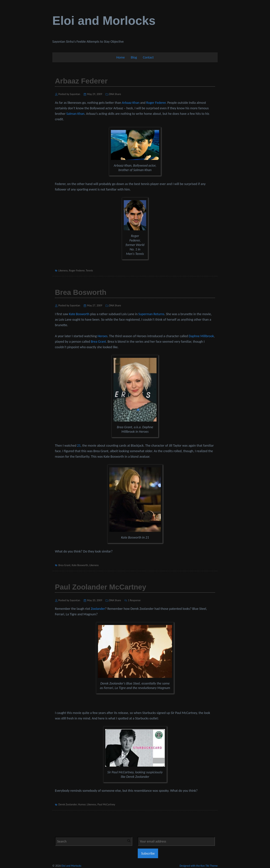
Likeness (63, 270)
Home (120, 57)
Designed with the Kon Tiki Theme (199, 866)
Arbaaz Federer (81, 81)
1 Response (134, 600)
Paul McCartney (106, 804)
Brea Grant (98, 341)
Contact (148, 57)
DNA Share (115, 94)
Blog (134, 57)
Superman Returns (151, 314)
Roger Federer (156, 103)
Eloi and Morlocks (104, 21)
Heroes (102, 336)
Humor (82, 804)
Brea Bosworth (81, 292)
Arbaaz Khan (131, 103)
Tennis (89, 270)
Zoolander (98, 609)
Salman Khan (75, 114)
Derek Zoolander (67, 804)
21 (79, 445)
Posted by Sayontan (69, 94)
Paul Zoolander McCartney (101, 587)
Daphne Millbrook (201, 336)
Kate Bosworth (79, 314)
